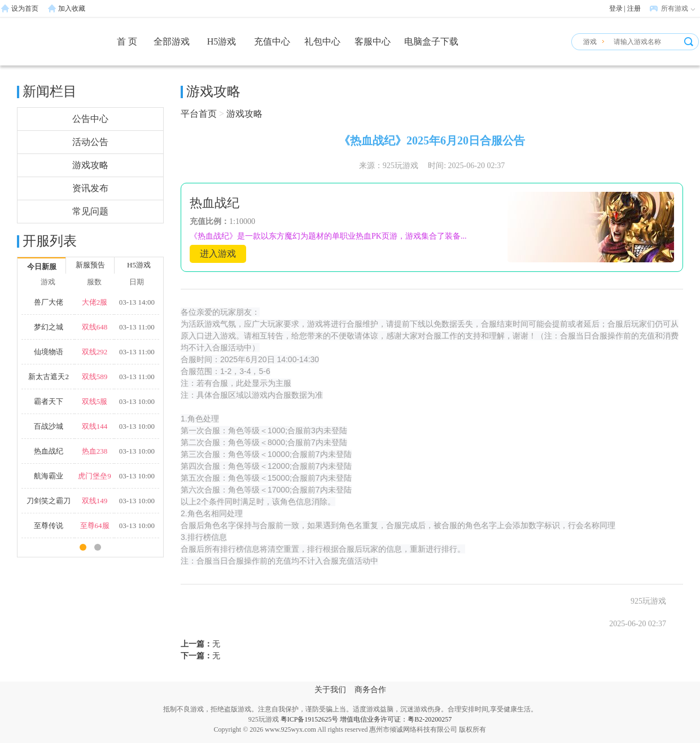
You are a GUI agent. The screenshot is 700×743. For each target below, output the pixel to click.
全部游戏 (172, 41)
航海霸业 (49, 476)
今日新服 (42, 267)
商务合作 (370, 690)
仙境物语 (49, 352)
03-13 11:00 (137, 327)
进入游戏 (218, 254)
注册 (634, 8)
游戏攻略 (90, 165)
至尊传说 (49, 526)
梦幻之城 (49, 327)
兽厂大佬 (49, 302)
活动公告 (90, 142)
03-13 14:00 (137, 302)
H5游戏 (222, 41)
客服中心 (373, 41)
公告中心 (90, 119)
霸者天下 (49, 401)
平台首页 (199, 114)
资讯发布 (90, 188)
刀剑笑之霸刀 (49, 501)
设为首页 (25, 8)
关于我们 (330, 690)
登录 (616, 8)
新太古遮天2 (49, 377)
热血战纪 (49, 451)
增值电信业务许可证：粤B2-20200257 (396, 719)
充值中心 (272, 41)
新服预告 (90, 265)
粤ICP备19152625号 (310, 719)
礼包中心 (322, 41)
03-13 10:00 (137, 401)
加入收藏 (72, 8)
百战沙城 (49, 426)
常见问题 (90, 211)
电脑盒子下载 (431, 41)
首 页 (127, 41)
